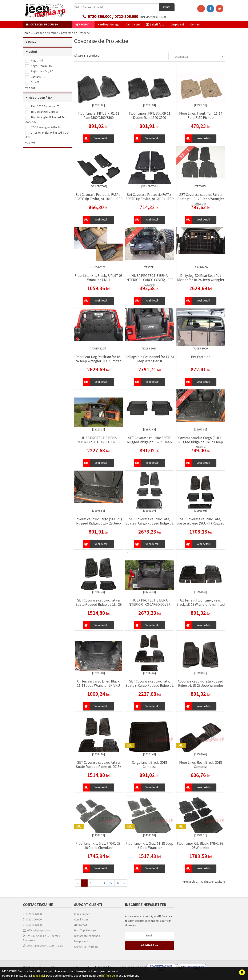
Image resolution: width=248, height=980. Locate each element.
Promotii (81, 925)
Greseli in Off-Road (86, 947)
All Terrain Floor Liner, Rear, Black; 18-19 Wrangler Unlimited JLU (201, 604)
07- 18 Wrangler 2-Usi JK (43, 127)
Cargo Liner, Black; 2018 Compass (149, 765)
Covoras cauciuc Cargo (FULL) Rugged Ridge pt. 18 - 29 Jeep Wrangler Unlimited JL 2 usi (201, 442)
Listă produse (38, 203)
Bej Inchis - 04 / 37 (39, 71)
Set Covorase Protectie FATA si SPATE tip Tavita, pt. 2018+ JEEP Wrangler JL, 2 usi (98, 199)
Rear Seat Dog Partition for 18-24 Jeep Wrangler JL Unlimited (98, 359)
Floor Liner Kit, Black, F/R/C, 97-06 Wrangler (201, 846)
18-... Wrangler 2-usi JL (42, 112)
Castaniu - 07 (36, 77)
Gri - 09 (32, 82)
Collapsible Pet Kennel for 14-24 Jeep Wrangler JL (150, 359)
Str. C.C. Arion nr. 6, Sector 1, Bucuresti (42, 938)
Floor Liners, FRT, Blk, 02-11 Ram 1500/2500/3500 (98, 116)
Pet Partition (201, 357)
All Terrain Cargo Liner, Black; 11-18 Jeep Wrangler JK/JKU (98, 683)
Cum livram (81, 919)
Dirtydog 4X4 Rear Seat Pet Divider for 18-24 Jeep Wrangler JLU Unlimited (201, 280)
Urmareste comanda (87, 936)
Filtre (32, 42)
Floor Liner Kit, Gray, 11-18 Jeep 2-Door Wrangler (149, 846)
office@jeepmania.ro (38, 930)
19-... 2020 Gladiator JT (42, 106)
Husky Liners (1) (38, 161)
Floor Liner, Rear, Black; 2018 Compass (201, 765)
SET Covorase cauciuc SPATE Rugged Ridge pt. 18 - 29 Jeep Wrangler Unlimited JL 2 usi (149, 442)
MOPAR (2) (34, 172)
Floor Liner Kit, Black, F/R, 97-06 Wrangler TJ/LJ (98, 278)
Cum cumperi (82, 914)
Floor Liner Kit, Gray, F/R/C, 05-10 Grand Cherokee (98, 846)
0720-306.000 (32, 914)
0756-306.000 (32, 925)
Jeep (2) (33, 177)
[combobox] (197, 56)
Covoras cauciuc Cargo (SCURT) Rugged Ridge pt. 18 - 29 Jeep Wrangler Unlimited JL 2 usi (98, 523)
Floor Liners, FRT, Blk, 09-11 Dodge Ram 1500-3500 (150, 116)
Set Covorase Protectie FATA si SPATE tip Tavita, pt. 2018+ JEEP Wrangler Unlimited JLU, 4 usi (150, 199)
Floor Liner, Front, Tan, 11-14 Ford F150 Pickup (201, 116)
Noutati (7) (34, 211)
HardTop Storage (85, 930)
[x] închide (109, 976)
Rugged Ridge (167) (40, 166)
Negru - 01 (34, 60)
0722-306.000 (32, 919)
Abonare (150, 945)
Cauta (167, 7)
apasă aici (39, 976)
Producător (37, 152)
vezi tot (30, 88)
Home (27, 33)
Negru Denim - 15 (39, 66)
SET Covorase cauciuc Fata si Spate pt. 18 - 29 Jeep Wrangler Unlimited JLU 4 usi (201, 199)
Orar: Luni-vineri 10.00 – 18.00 (43, 946)
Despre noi (81, 941)
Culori (33, 52)
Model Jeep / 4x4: (41, 98)
